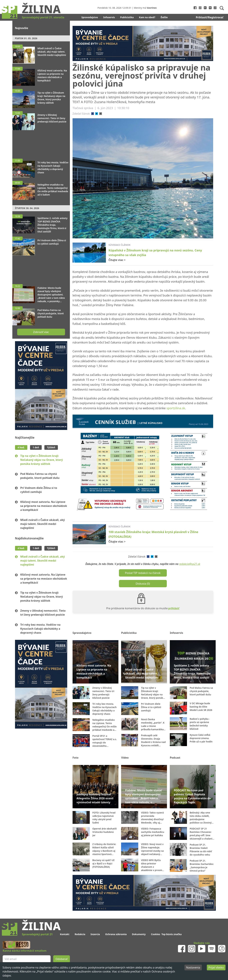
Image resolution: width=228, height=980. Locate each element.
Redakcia (80, 934)
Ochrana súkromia (116, 934)
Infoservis (109, 17)
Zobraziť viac (41, 332)
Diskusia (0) (143, 584)
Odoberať (62, 959)
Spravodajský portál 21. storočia (43, 17)
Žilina (41, 9)
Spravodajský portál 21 (37, 934)
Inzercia (95, 934)
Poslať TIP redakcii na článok (143, 573)
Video (125, 758)
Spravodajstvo (90, 17)
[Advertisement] (41, 143)
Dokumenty (139, 934)
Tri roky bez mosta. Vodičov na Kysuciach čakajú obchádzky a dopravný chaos (40, 629)
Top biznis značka (172, 934)
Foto (76, 758)
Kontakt (65, 934)
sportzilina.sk (176, 408)
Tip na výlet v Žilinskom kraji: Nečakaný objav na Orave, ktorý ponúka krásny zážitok (42, 460)
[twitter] (97, 114)
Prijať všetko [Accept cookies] (216, 967)
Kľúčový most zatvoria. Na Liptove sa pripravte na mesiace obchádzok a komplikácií (44, 506)
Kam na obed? (147, 17)
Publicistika (127, 17)
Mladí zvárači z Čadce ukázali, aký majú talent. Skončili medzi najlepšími (43, 524)
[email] (101, 114)
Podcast (175, 758)
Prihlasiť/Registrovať (210, 17)
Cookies (156, 934)
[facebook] (93, 114)
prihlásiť (174, 608)
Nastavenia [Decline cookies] (193, 967)
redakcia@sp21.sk (190, 564)
